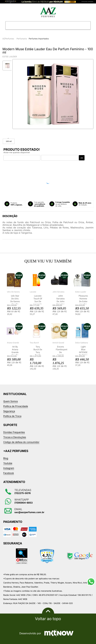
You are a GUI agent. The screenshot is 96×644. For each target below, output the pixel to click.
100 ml (9, 141)
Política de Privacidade (16, 406)
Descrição (10, 216)
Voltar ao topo (48, 619)
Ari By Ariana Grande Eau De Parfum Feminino (15, 354)
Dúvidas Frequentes (14, 432)
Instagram (9, 468)
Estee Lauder (10, 57)
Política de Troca (12, 416)
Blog (6, 458)
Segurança (9, 411)
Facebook (9, 473)
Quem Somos (11, 401)
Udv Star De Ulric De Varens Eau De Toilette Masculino (15, 303)
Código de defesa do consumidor (21, 442)
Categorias (5, 13)
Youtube (8, 463)
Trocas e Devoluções (15, 437)
